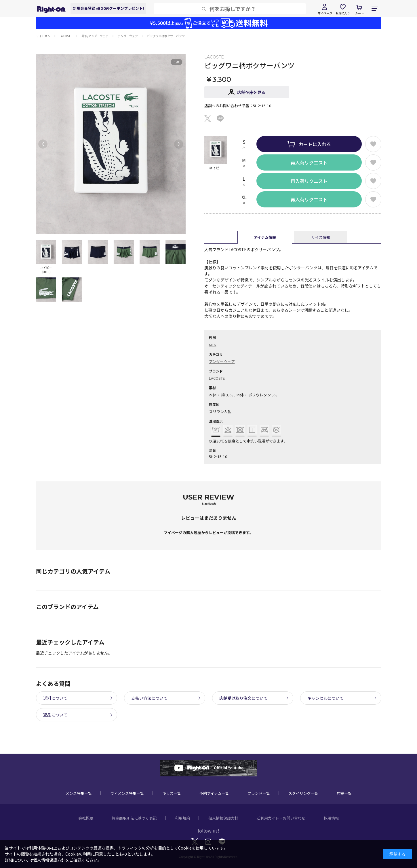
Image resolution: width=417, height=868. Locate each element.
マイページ (325, 13)
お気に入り (343, 13)
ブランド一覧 (259, 793)
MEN (213, 345)
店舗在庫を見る (251, 92)
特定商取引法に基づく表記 (134, 818)
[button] (43, 144)
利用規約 (182, 818)
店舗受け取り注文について (243, 698)
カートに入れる (315, 144)
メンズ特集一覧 (79, 793)
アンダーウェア (222, 361)
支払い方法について (149, 698)
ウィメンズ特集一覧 (127, 793)
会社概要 (86, 818)
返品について (55, 715)
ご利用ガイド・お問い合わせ (281, 818)
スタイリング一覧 (303, 793)
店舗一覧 (344, 793)
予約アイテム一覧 (214, 793)
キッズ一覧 (172, 793)
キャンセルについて (325, 698)
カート (359, 13)
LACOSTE (217, 378)
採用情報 (331, 818)
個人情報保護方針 (223, 818)
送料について (55, 698)
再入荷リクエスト (309, 162)
